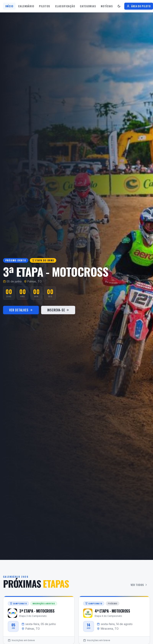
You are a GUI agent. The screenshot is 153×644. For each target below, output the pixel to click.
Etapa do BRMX (43, 260)
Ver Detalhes (21, 310)
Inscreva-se (58, 310)
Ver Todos (139, 585)
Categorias (88, 6)
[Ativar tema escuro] (119, 6)
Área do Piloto (139, 6)
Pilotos (45, 6)
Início (9, 6)
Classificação (65, 6)
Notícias (107, 6)
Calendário (26, 6)
